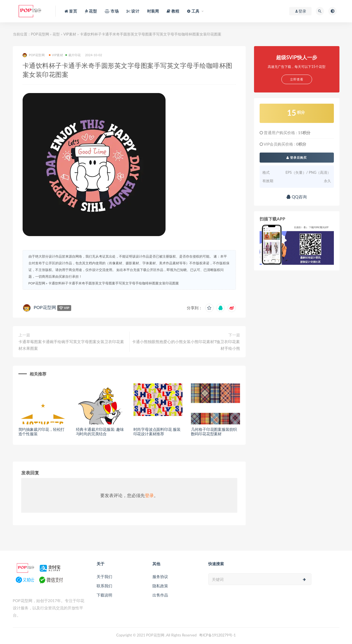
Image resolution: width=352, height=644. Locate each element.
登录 (149, 495)
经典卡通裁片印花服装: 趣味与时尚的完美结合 (100, 432)
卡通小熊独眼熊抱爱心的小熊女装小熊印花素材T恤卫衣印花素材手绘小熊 (186, 345)
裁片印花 (73, 55)
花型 (56, 34)
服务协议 (160, 577)
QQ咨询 (297, 197)
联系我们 (104, 586)
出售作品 (160, 595)
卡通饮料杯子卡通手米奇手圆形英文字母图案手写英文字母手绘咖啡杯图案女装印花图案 (114, 283)
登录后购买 (297, 157)
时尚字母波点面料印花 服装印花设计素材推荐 (157, 432)
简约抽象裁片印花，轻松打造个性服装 (42, 432)
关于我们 (104, 577)
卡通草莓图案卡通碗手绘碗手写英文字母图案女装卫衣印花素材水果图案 (71, 345)
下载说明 (104, 595)
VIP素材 (70, 34)
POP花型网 (40, 34)
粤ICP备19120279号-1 (217, 635)
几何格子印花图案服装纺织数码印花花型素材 (214, 432)
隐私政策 (160, 586)
